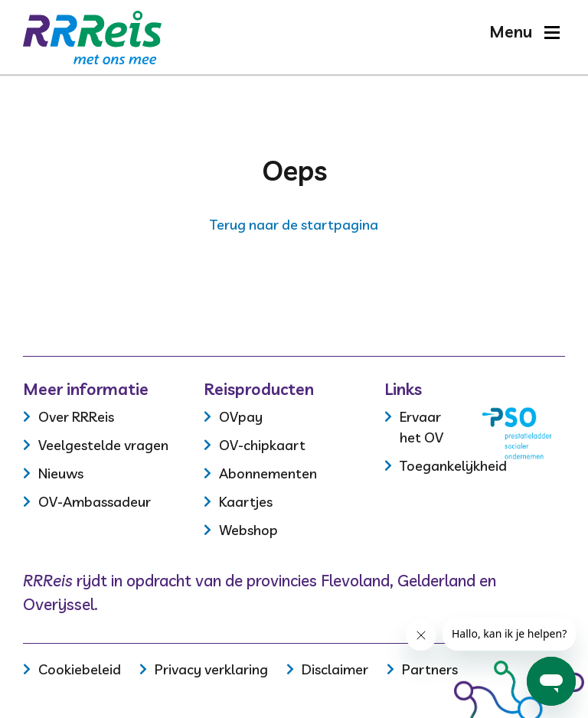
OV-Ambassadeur (95, 502)
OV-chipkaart (262, 445)
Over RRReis (76, 417)
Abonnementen (268, 473)
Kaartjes (246, 502)
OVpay (241, 417)
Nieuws (61, 473)
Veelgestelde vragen (103, 445)
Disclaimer (335, 669)
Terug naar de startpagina (294, 225)
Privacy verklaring (211, 669)
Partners (430, 669)
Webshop (248, 530)
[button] (524, 32)
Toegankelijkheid (453, 466)
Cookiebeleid (80, 669)
